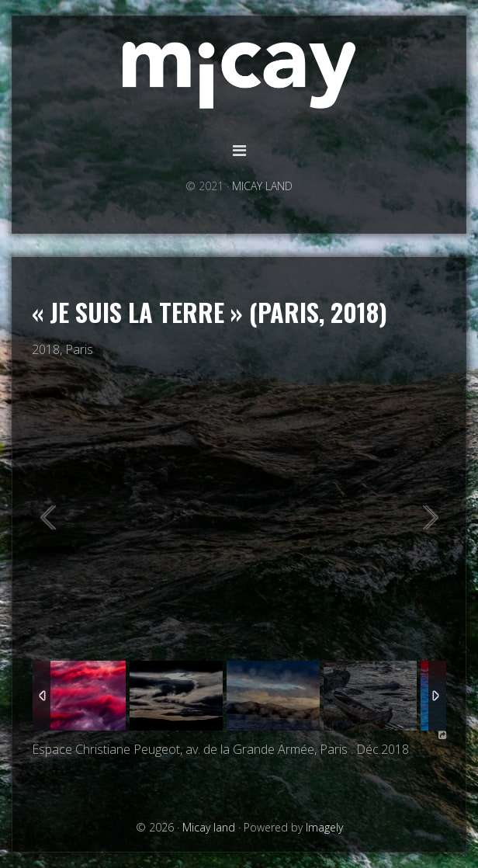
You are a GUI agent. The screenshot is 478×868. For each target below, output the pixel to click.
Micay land (239, 76)
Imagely (324, 827)
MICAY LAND (262, 186)
